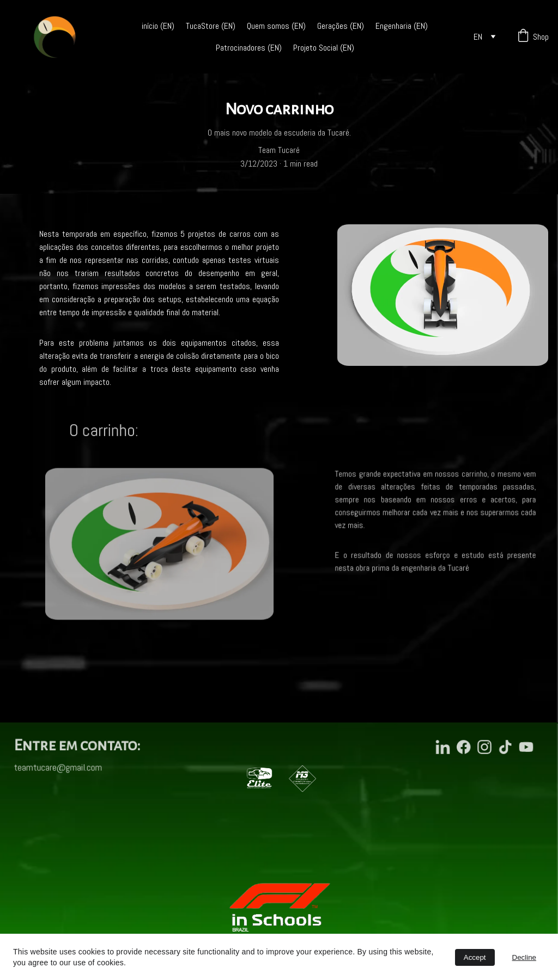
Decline (524, 957)
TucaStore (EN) (211, 26)
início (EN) (158, 26)
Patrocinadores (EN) (249, 48)
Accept (475, 957)
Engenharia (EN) (402, 26)
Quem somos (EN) (276, 26)
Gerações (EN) (341, 26)
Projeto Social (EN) (324, 48)
